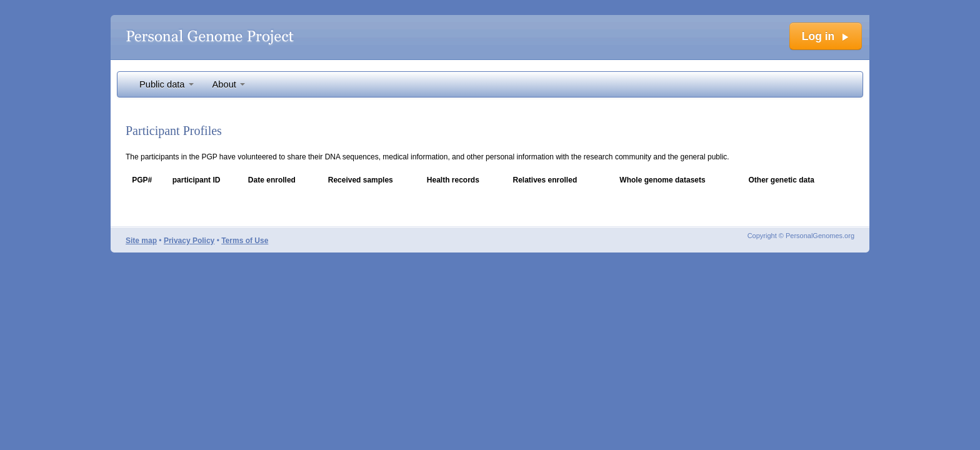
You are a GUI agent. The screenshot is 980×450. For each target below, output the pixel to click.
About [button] (229, 84)
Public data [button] (167, 84)
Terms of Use (245, 241)
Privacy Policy (189, 241)
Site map (141, 241)
